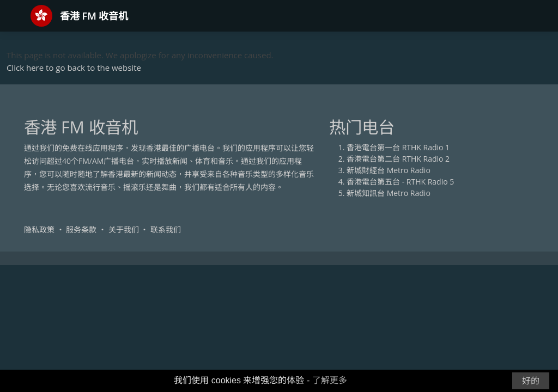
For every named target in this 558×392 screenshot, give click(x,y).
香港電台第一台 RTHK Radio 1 (398, 147)
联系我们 (166, 229)
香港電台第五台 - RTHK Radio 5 (400, 182)
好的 (531, 381)
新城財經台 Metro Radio (389, 170)
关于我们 (124, 229)
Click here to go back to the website (74, 68)
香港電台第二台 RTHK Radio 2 (398, 159)
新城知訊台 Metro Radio (389, 193)
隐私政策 (39, 229)
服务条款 (81, 229)
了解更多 (330, 380)
